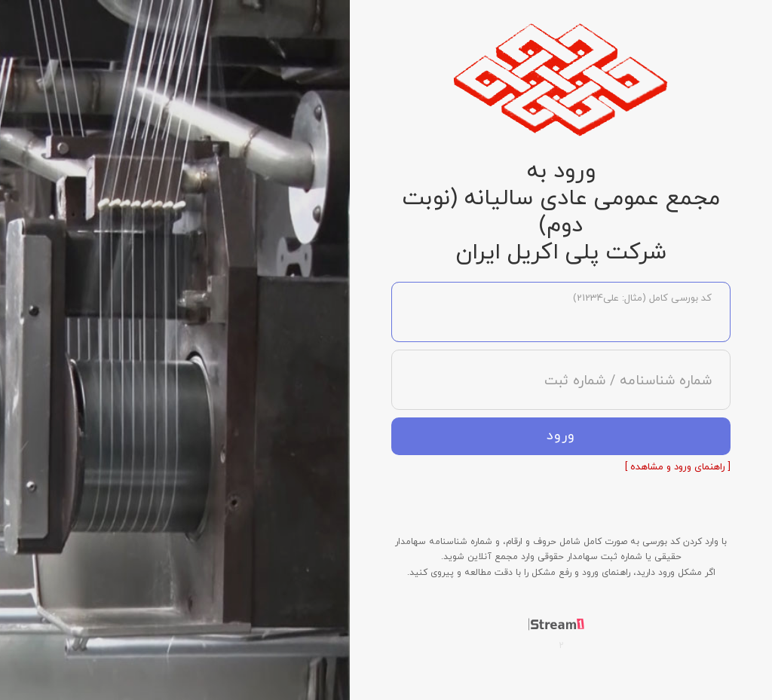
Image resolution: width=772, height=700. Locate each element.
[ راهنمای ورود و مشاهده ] (678, 467)
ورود (561, 436)
